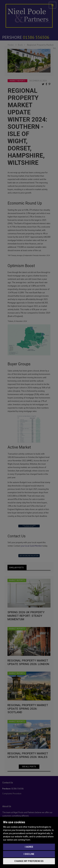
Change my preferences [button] (29, 861)
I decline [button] (29, 854)
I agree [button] (29, 847)
